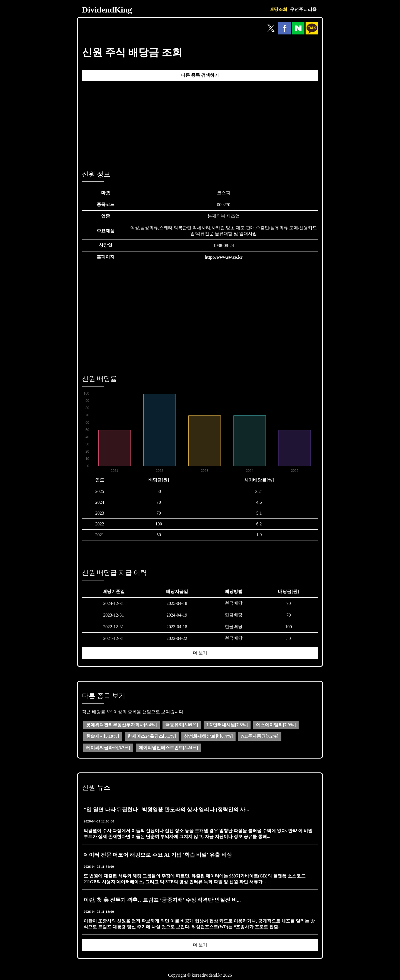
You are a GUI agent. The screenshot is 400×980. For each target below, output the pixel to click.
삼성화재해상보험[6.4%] (208, 736)
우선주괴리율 (303, 9)
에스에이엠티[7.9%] (276, 725)
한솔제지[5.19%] (103, 736)
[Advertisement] (200, 124)
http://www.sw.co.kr (224, 257)
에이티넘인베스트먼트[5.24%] (168, 748)
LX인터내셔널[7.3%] (227, 725)
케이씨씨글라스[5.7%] (108, 748)
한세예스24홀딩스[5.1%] (152, 736)
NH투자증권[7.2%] (260, 736)
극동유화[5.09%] (182, 725)
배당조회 (278, 9)
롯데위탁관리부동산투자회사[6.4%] (122, 725)
